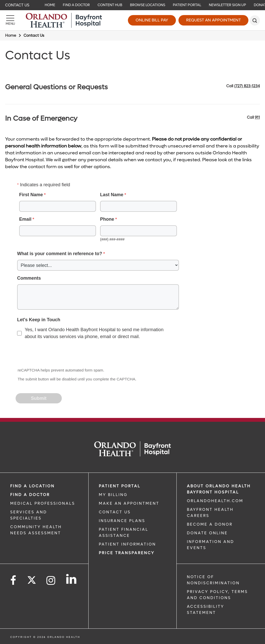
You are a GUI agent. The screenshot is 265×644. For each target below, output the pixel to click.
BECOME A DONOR (210, 524)
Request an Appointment (213, 20)
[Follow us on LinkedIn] (72, 579)
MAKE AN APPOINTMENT (129, 503)
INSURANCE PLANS (122, 521)
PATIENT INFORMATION (127, 544)
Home (11, 35)
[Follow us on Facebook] (14, 581)
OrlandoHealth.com (215, 501)
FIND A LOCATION (32, 486)
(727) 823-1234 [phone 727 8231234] (247, 86)
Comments (29, 278)
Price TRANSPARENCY (127, 553)
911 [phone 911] (257, 117)
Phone (107, 219)
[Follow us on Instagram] (51, 581)
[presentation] (55, 354)
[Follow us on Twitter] (32, 578)
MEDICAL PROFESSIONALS (43, 503)
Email (25, 219)
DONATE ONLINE (207, 533)
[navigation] (132, 5)
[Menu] (10, 20)
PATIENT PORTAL (120, 486)
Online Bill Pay (152, 20)
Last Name (112, 195)
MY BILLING (113, 495)
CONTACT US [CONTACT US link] (115, 512)
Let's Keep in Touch (39, 320)
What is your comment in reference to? (60, 254)
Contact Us (17, 5)
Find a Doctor (30, 495)
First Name (31, 195)
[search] (255, 20)
